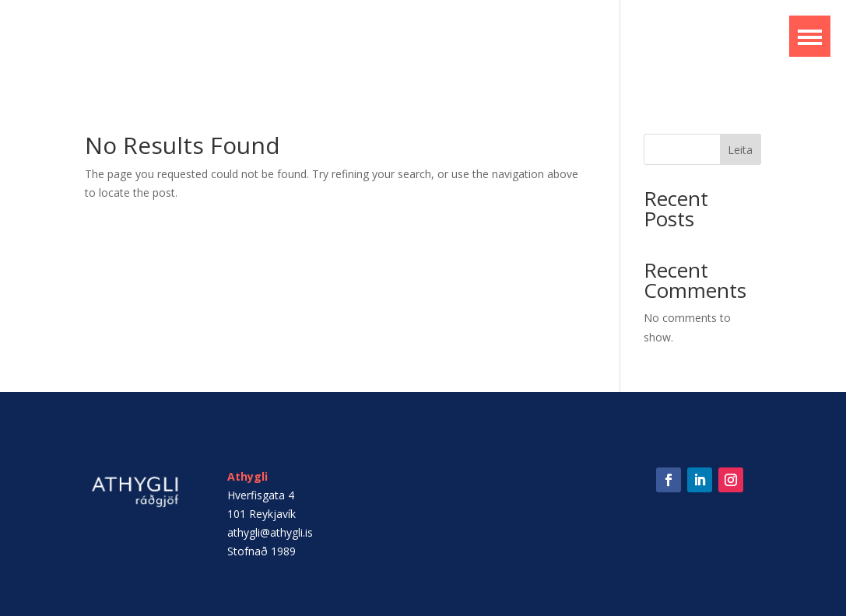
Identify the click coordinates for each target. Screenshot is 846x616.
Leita (740, 150)
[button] (810, 36)
